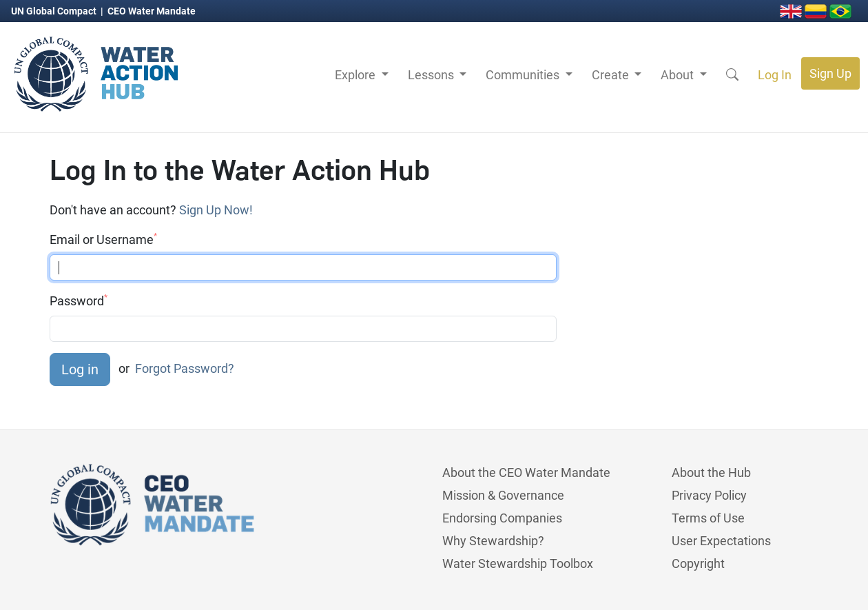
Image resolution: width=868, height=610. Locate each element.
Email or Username (103, 239)
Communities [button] (524, 75)
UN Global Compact (55, 11)
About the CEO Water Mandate (526, 472)
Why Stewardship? (493, 541)
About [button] (679, 75)
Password (79, 301)
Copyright (698, 563)
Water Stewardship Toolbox (518, 563)
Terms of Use (708, 518)
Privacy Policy (709, 495)
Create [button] (612, 75)
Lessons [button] (432, 75)
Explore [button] (356, 75)
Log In (775, 75)
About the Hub (711, 472)
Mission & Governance (503, 495)
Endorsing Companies (502, 518)
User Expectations (721, 541)
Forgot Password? (185, 368)
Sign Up (830, 73)
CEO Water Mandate (152, 11)
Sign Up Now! (216, 210)
